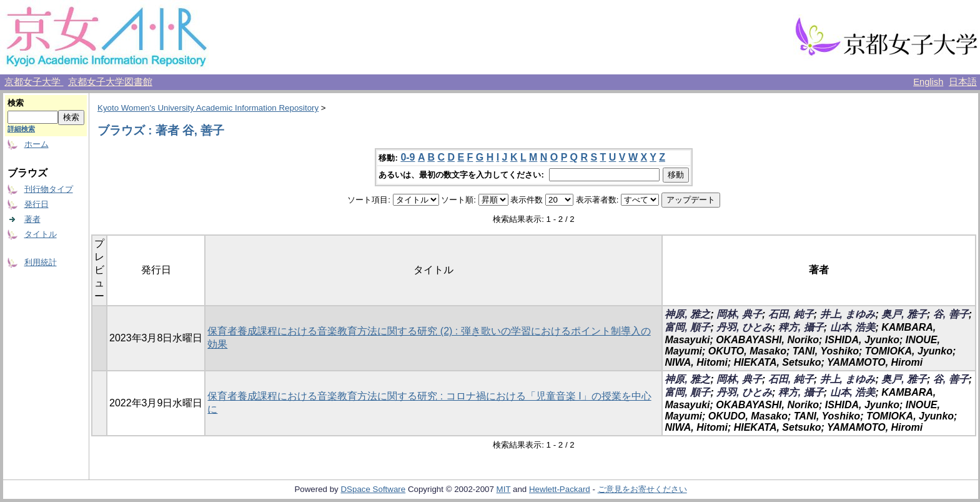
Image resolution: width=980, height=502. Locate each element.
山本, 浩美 (853, 327)
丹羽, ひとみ (744, 327)
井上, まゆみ (848, 314)
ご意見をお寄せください (642, 489)
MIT (504, 489)
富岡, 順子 (687, 327)
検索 (16, 103)
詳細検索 (21, 129)
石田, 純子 (791, 314)
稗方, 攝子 (801, 327)
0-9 (408, 157)
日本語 (963, 82)
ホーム (37, 144)
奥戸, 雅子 (904, 314)
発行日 (37, 204)
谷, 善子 (951, 314)
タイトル (41, 234)
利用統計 (41, 262)
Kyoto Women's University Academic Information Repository (208, 108)
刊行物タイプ (49, 189)
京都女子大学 (34, 82)
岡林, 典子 (739, 314)
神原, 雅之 (687, 314)
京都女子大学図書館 (110, 82)
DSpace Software (373, 489)
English (928, 82)
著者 (32, 219)
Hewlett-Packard (560, 489)
